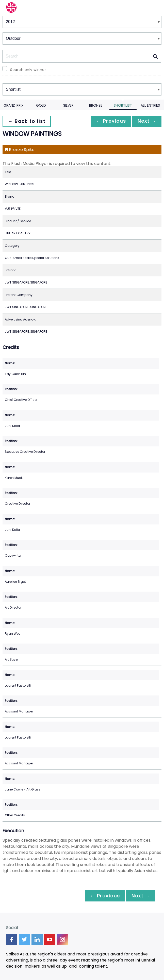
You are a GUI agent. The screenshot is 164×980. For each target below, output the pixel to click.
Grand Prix (14, 105)
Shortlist (123, 105)
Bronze (96, 105)
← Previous (108, 121)
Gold (41, 105)
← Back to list (27, 121)
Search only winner (28, 70)
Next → (146, 121)
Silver (68, 105)
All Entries (150, 105)
